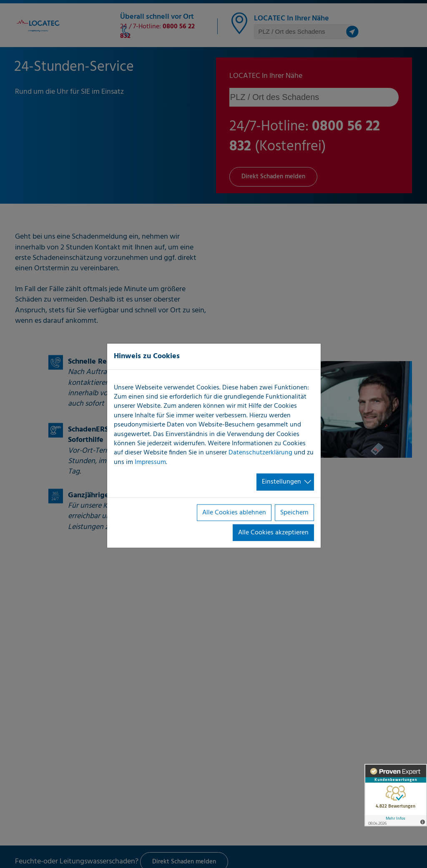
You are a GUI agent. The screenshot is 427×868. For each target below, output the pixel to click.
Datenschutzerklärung (260, 453)
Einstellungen (281, 482)
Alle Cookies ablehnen (234, 512)
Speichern (294, 512)
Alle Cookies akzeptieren (273, 533)
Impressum (150, 462)
